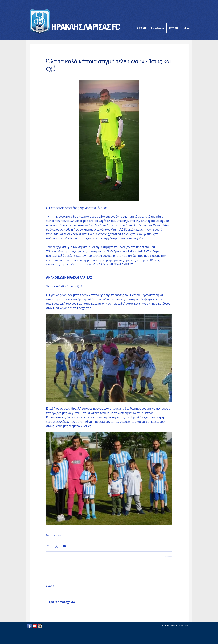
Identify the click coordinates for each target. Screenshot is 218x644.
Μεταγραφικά (54, 535)
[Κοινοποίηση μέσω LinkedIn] (64, 546)
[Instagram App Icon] (40, 626)
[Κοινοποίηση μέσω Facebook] (48, 546)
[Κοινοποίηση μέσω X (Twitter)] (56, 546)
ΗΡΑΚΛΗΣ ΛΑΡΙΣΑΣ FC (85, 27)
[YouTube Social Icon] (35, 626)
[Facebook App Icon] (29, 626)
